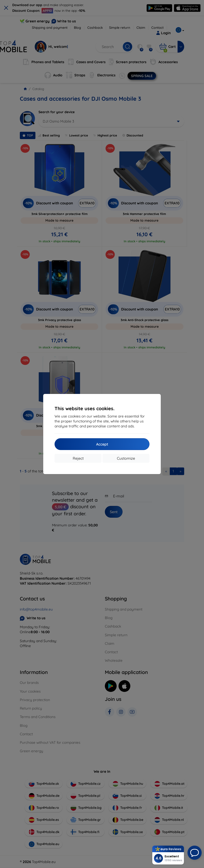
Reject (78, 458)
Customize (126, 458)
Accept (102, 444)
